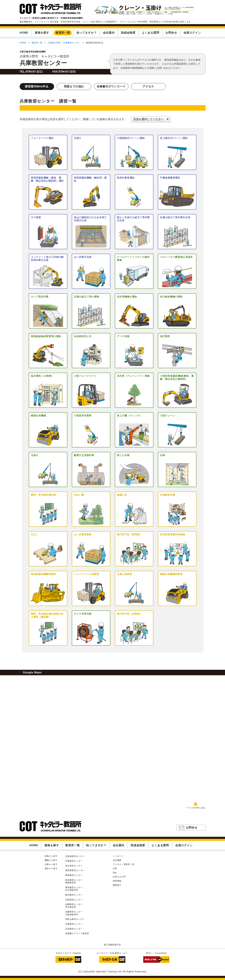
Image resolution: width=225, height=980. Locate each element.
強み (115, 873)
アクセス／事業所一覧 (124, 864)
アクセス (148, 86)
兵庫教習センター (43, 63)
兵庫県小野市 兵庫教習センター (64, 43)
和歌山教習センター (75, 919)
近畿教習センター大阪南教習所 (74, 913)
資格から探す (51, 856)
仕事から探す (51, 864)
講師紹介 (117, 885)
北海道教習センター (75, 856)
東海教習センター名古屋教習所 (74, 889)
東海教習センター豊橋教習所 (74, 881)
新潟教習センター (74, 895)
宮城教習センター (74, 861)
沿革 (115, 868)
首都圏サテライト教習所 (77, 933)
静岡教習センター (74, 875)
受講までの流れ (74, 86)
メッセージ (118, 856)
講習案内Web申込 (37, 86)
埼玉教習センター (74, 866)
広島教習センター (74, 929)
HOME (23, 43)
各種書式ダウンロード (111, 86)
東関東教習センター (75, 870)
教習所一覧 (37, 43)
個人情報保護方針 (112, 945)
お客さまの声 (119, 877)
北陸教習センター (74, 900)
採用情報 (117, 881)
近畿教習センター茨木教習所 (74, 906)
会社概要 (117, 860)
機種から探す (51, 860)
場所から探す (51, 868)
